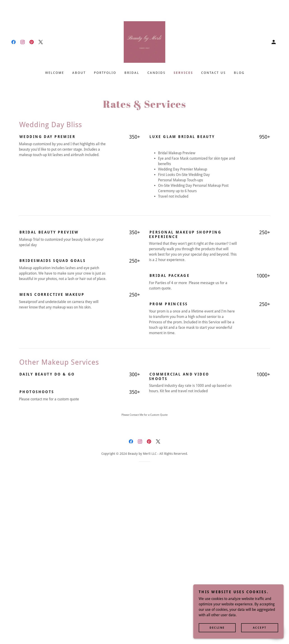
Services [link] (183, 73)
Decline (217, 631)
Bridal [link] (132, 73)
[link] (14, 42)
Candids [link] (156, 73)
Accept (260, 631)
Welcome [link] (55, 73)
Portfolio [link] (105, 73)
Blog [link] (239, 73)
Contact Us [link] (213, 73)
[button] (274, 42)
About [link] (79, 73)
